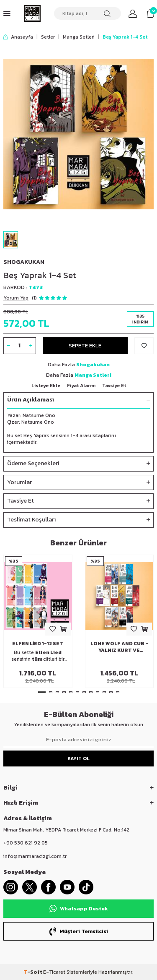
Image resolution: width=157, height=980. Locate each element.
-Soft (33, 972)
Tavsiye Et (114, 386)
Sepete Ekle (85, 345)
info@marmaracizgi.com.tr (35, 856)
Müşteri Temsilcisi (79, 931)
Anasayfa (18, 37)
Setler (48, 37)
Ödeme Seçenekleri (78, 464)
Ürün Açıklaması (78, 400)
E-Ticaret (54, 972)
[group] (78, 134)
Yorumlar (78, 483)
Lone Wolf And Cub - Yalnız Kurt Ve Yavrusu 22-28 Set (119, 647)
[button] (42, 692)
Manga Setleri (79, 37)
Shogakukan (24, 262)
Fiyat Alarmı (81, 386)
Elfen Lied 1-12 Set (38, 644)
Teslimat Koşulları (78, 520)
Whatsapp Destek (79, 909)
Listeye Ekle (46, 386)
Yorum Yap (16, 298)
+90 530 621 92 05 (26, 843)
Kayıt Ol (78, 758)
